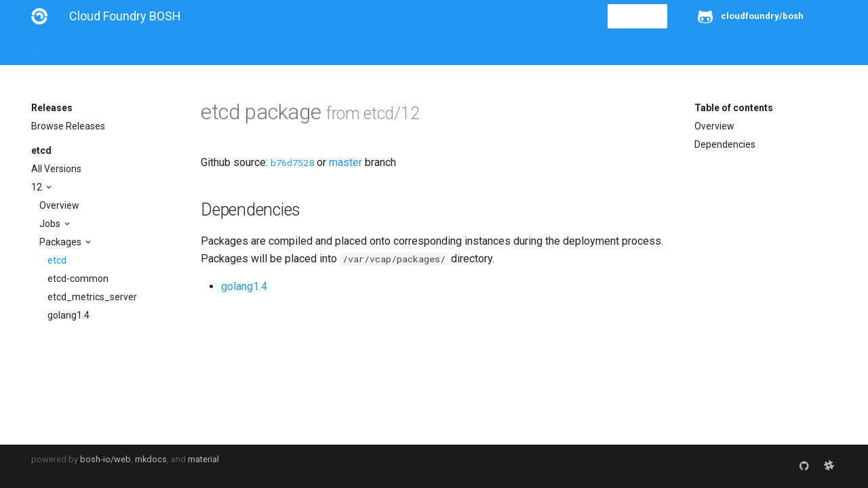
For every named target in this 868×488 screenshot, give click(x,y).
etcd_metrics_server (92, 297)
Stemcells (271, 49)
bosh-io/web (105, 459)
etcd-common (78, 279)
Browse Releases (68, 126)
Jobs (51, 224)
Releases (330, 49)
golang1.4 (68, 315)
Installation (99, 49)
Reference (209, 49)
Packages (61, 242)
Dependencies (725, 144)
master (346, 162)
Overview (59, 205)
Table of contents (734, 108)
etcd (41, 150)
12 (38, 187)
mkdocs (151, 459)
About (44, 49)
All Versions (56, 169)
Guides (154, 49)
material (203, 459)
